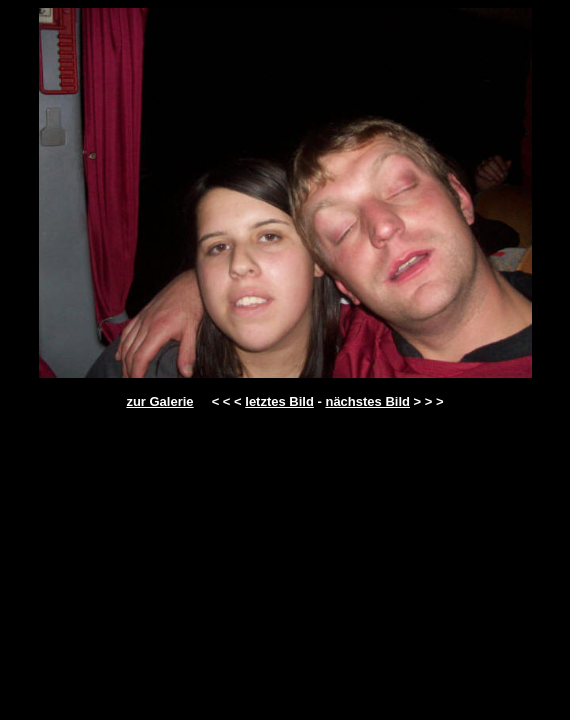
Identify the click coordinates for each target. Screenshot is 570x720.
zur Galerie (159, 401)
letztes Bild (279, 401)
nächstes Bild (367, 401)
